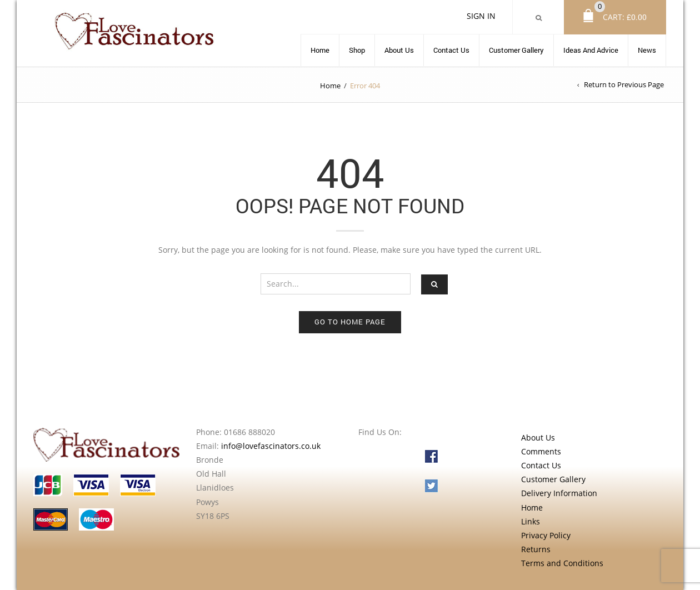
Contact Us (451, 50)
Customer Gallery (516, 50)
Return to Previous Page (624, 84)
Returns (536, 549)
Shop (357, 50)
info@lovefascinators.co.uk (271, 446)
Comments (541, 451)
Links (531, 521)
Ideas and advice (591, 50)
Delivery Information (559, 493)
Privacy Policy (546, 535)
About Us (399, 50)
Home (320, 50)
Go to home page (350, 322)
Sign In (481, 16)
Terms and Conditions (562, 563)
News (647, 50)
